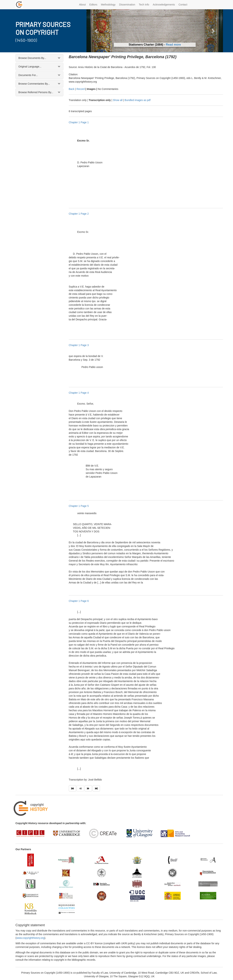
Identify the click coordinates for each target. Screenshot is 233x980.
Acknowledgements (164, 5)
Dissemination (127, 5)
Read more (173, 45)
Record (81, 89)
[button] (97, 31)
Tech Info (144, 5)
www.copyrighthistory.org (30, 938)
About (82, 5)
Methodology (108, 5)
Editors (93, 5)
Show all (118, 100)
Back (72, 89)
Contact (183, 5)
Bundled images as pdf (137, 100)
